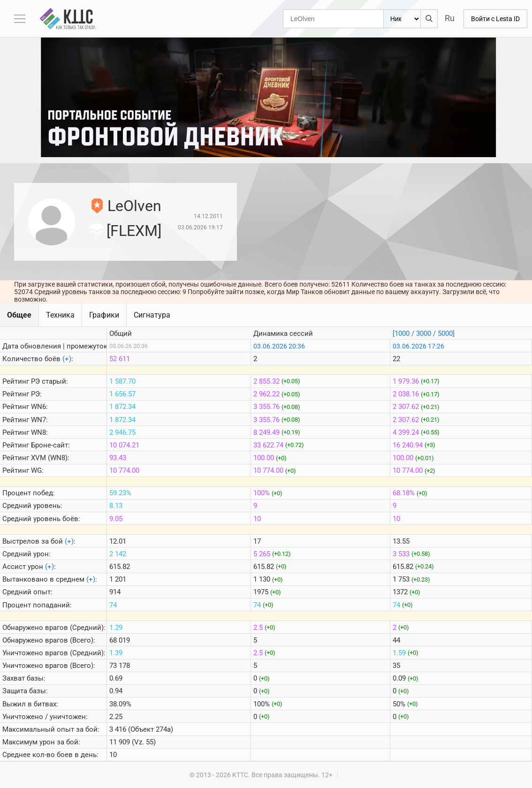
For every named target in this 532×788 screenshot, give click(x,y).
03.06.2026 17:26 (418, 346)
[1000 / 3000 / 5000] (424, 333)
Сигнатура (152, 315)
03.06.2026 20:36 (279, 346)
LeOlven (134, 206)
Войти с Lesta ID (495, 19)
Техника (60, 315)
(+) (67, 359)
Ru (450, 18)
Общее (19, 315)
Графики (104, 315)
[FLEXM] (134, 231)
